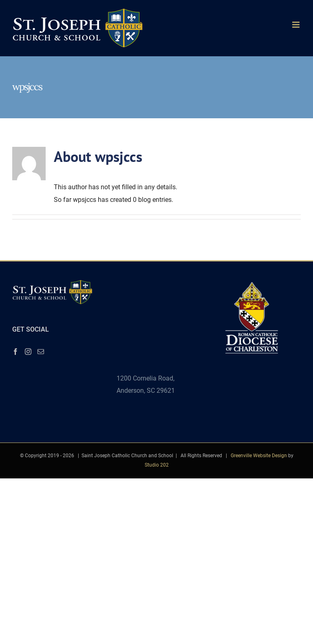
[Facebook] (15, 352)
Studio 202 (157, 465)
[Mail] (41, 352)
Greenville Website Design (259, 456)
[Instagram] (28, 352)
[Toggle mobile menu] (296, 25)
